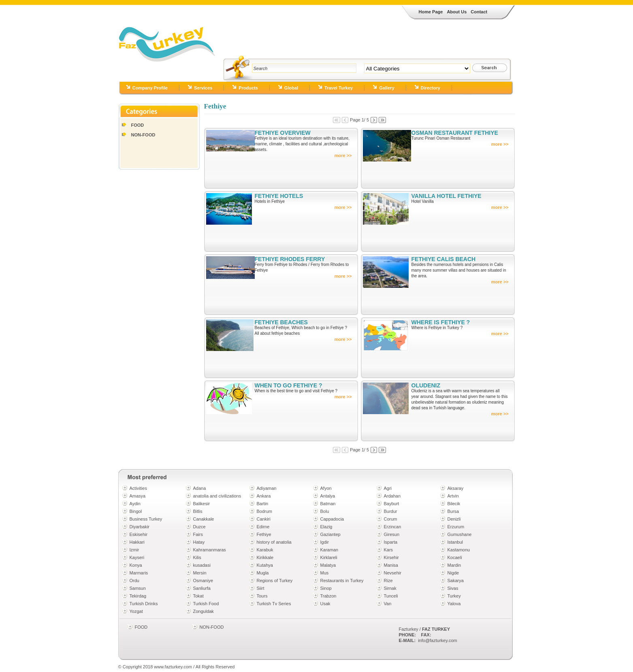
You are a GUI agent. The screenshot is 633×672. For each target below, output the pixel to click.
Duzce (199, 527)
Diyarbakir (140, 527)
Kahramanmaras (210, 550)
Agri (388, 488)
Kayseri (137, 557)
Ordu (134, 581)
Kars (389, 550)
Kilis (197, 557)
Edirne (263, 527)
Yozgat (136, 611)
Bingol (136, 511)
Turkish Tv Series (274, 604)
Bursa (453, 511)
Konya (136, 565)
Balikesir (202, 504)
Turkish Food (206, 604)
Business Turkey (146, 519)
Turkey (454, 596)
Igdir (325, 542)
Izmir (134, 550)
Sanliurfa (202, 588)
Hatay (199, 542)
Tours (262, 596)
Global (291, 88)
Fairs (198, 534)
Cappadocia (332, 519)
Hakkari (137, 542)
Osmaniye (203, 581)
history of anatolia (274, 542)
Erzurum (456, 527)
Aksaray (456, 488)
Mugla (263, 573)
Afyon (326, 488)
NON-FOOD (143, 135)
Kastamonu (459, 550)
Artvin (453, 496)
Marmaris (139, 573)
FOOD (138, 125)
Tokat (198, 596)
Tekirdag (138, 596)
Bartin (263, 504)
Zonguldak (204, 611)
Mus (325, 573)
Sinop (326, 588)
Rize (388, 581)
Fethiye (264, 534)
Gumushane (460, 534)
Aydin (135, 504)
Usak (325, 604)
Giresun (392, 534)
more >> (343, 155)
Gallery (387, 88)
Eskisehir (139, 534)
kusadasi (202, 565)
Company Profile (150, 88)
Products (248, 88)
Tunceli (391, 596)
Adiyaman (267, 488)
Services (203, 88)
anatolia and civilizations (217, 496)
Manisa (391, 565)
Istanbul (455, 542)
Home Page (431, 12)
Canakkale (204, 519)
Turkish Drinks (144, 604)
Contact (479, 12)
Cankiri (264, 519)
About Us (457, 12)
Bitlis (198, 511)
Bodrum (265, 511)
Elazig (326, 527)
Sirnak (390, 588)
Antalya (328, 496)
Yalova (454, 604)
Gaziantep (330, 534)
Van (388, 604)
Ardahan (392, 496)
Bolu (325, 511)
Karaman (329, 550)
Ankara (264, 496)
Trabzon (328, 596)
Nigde (453, 573)
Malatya (328, 565)
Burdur (391, 511)
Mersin (200, 573)
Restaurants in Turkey (342, 581)
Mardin (454, 565)
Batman (328, 504)
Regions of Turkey (275, 581)
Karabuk (265, 550)
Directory (431, 88)
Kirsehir (391, 557)
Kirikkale (265, 557)
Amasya (138, 496)
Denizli (454, 519)
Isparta (391, 542)
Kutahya (265, 565)
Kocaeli (455, 557)
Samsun (138, 588)
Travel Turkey (339, 88)
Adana (200, 488)
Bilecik (454, 504)
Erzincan (393, 527)
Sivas (453, 588)
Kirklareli (329, 557)
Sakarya (456, 581)
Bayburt (392, 504)
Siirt (261, 588)
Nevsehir (393, 573)
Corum (391, 519)
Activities (138, 488)
